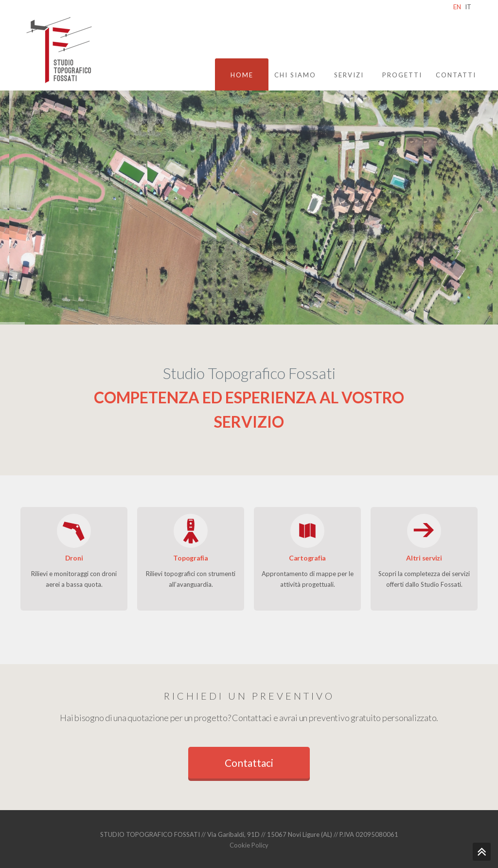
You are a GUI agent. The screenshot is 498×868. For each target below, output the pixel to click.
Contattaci (249, 763)
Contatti (456, 75)
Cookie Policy (249, 845)
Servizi (349, 75)
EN (457, 7)
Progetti (402, 75)
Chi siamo (295, 75)
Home (242, 75)
